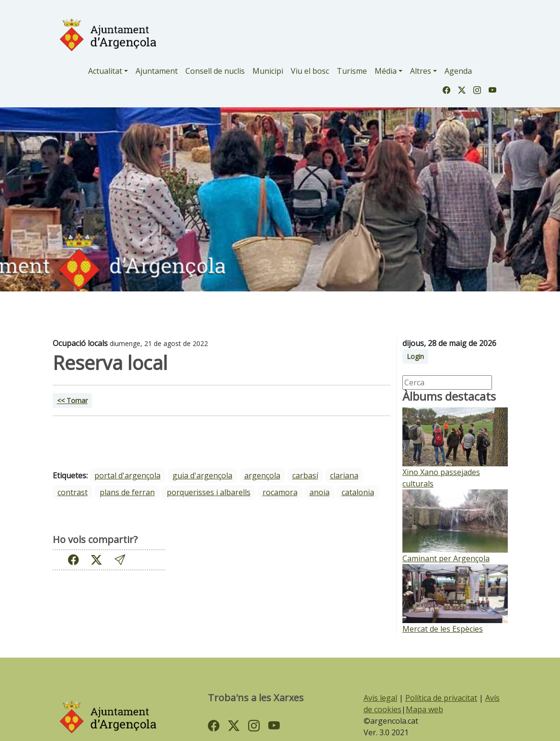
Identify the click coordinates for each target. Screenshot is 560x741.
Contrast (73, 492)
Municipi (268, 71)
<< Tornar (72, 400)
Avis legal (380, 698)
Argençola (262, 475)
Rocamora (280, 492)
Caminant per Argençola (446, 558)
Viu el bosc (310, 71)
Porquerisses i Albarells (209, 492)
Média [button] (386, 71)
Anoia (320, 492)
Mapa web (424, 709)
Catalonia (358, 492)
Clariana (344, 475)
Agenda (458, 71)
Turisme (352, 71)
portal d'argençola (127, 475)
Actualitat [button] (105, 71)
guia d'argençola (202, 475)
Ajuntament (157, 71)
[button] (120, 560)
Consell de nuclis (215, 71)
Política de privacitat (441, 698)
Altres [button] (421, 71)
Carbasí (305, 475)
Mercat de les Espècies (443, 629)
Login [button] (415, 356)
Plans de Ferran (127, 492)
